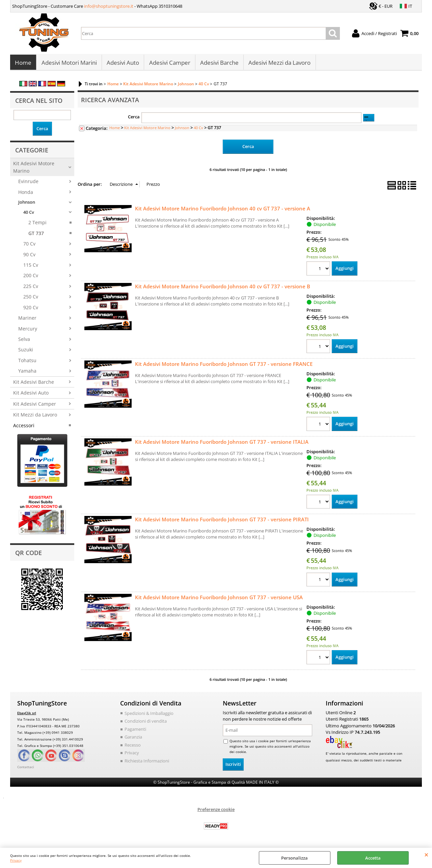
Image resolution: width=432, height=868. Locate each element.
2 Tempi (37, 224)
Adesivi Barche (219, 64)
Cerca (134, 119)
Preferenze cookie (216, 811)
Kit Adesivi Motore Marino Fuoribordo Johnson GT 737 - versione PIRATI (222, 521)
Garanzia (133, 739)
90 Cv (29, 256)
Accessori (24, 427)
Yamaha (27, 373)
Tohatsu (27, 362)
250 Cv (31, 299)
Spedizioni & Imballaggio (149, 715)
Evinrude (28, 183)
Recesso (133, 747)
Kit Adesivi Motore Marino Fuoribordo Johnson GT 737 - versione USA (219, 599)
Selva (24, 341)
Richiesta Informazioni (147, 762)
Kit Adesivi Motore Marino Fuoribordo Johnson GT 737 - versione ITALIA (222, 443)
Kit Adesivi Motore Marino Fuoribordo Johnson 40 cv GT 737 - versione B (223, 288)
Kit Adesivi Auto (31, 395)
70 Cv (29, 246)
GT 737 (36, 235)
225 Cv (31, 288)
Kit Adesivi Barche (34, 384)
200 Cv (31, 277)
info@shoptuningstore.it (109, 6)
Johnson (27, 204)
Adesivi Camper (169, 64)
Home (23, 64)
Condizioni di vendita (146, 723)
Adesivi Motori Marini (69, 64)
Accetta (373, 858)
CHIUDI (426, 855)
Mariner (27, 320)
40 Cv (29, 214)
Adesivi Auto (123, 64)
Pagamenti (135, 731)
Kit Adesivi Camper (35, 406)
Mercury (28, 330)
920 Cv (31, 309)
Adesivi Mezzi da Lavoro (279, 64)
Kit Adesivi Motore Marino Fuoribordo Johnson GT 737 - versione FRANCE (224, 366)
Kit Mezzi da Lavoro (35, 417)
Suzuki (26, 352)
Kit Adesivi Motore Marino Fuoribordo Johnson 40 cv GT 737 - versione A (223, 210)
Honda (26, 194)
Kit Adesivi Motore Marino (34, 169)
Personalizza (294, 858)
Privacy (16, 860)
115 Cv (31, 267)
